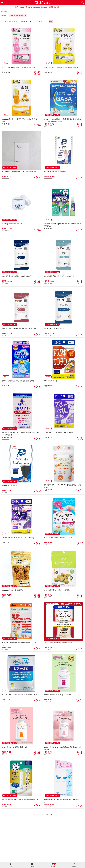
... (47, 814)
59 (52, 814)
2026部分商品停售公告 (18, 15)
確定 (51, 21)
